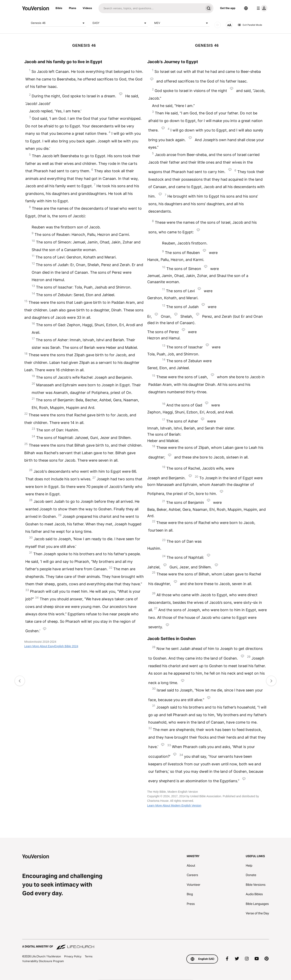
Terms (89, 956)
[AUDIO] (218, 25)
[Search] (151, 8)
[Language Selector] (246, 8)
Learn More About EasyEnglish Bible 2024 (51, 646)
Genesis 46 (58, 23)
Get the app (228, 8)
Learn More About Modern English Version (174, 805)
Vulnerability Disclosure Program (43, 961)
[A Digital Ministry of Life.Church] (146, 945)
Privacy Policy (73, 956)
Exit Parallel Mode (250, 25)
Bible (59, 8)
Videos (87, 8)
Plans (72, 8)
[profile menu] (261, 8)
